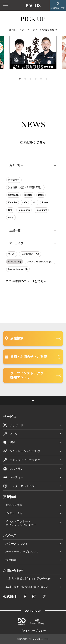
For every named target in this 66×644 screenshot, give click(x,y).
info (34, 202)
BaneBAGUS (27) (30, 254)
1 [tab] (20, 79)
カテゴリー (14, 180)
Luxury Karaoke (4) (18, 269)
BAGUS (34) (14, 262)
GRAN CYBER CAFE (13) (40, 262)
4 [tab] (36, 79)
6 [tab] (46, 79)
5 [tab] (41, 79)
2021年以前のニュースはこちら (26, 281)
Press (45, 202)
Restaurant (41, 210)
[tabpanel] (33, 53)
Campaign (13, 195)
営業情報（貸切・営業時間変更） (25, 187)
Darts (41, 195)
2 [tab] (25, 79)
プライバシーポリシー (33, 631)
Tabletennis (24, 210)
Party (11, 217)
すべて (12, 254)
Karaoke (12, 202)
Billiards (29, 195)
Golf (10, 210)
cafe (25, 202)
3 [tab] (30, 79)
